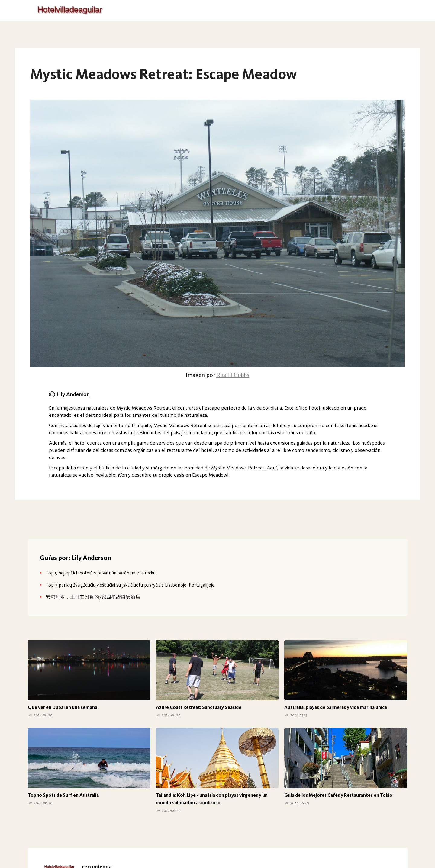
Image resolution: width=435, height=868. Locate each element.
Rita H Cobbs (233, 375)
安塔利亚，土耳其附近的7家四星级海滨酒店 (93, 597)
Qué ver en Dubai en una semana (63, 707)
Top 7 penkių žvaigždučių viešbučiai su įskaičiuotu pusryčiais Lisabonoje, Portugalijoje (130, 585)
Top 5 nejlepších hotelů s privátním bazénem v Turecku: (101, 573)
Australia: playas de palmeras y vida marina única (336, 707)
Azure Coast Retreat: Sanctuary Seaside (199, 707)
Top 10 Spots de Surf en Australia (63, 795)
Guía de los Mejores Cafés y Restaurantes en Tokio (338, 795)
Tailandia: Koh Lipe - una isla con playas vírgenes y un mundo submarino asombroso (212, 799)
